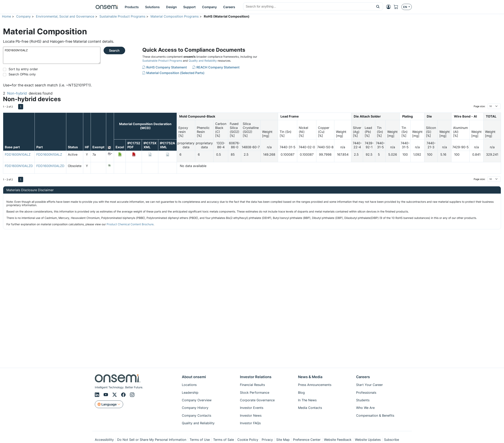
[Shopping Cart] (398, 7)
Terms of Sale (224, 440)
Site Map (283, 440)
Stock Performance (255, 393)
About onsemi (194, 377)
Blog (301, 393)
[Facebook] (124, 395)
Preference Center (307, 440)
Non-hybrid (17, 93)
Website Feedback (338, 440)
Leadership (190, 393)
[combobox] (308, 7)
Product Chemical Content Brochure (130, 224)
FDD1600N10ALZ (52, 55)
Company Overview (197, 400)
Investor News (251, 415)
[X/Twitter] (115, 395)
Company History (195, 408)
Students (363, 400)
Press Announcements (315, 385)
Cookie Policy (248, 440)
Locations (189, 385)
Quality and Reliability (203, 61)
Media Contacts (310, 408)
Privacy (267, 440)
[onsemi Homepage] (107, 7)
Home (6, 16)
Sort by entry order (23, 69)
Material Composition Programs (175, 16)
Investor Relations (256, 377)
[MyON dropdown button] (390, 7)
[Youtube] (106, 395)
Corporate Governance (257, 400)
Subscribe (392, 440)
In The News (307, 400)
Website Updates (368, 440)
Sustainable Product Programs (122, 16)
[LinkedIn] (98, 395)
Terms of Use (200, 440)
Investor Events (252, 408)
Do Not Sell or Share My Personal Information (152, 440)
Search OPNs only (22, 74)
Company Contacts (197, 415)
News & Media (310, 377)
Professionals (366, 393)
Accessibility (104, 440)
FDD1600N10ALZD (19, 166)
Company (23, 16)
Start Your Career (369, 385)
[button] (378, 6)
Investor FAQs (250, 423)
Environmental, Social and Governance (65, 16)
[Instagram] (132, 395)
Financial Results (252, 385)
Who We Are (365, 408)
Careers (363, 377)
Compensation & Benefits (375, 415)
